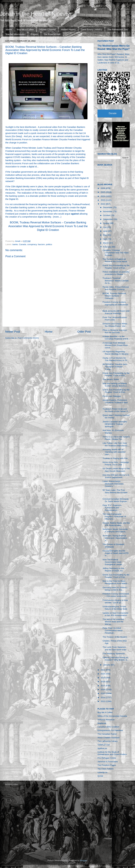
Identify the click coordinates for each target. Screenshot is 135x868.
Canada (23, 244)
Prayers (34, 34)
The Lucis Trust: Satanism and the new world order (115, 648)
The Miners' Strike (111, 379)
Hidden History (68, 29)
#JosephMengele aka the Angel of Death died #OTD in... (116, 553)
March (106, 243)
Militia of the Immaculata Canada (112, 716)
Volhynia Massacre (106, 720)
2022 (103, 204)
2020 (103, 674)
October (107, 215)
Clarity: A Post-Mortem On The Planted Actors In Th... (116, 359)
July (105, 227)
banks (15, 244)
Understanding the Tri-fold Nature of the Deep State (115, 608)
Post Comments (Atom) (28, 338)
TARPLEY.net (104, 745)
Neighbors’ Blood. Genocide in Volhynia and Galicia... (115, 530)
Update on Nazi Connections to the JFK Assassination (115, 614)
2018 (103, 682)
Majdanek (102, 723)
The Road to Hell (52, 34)
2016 (103, 690)
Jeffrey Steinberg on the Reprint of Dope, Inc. (113, 570)
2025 (103, 192)
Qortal (100, 776)
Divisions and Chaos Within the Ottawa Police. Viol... (115, 325)
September (108, 219)
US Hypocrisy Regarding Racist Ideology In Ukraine (116, 353)
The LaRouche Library (108, 741)
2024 (103, 196)
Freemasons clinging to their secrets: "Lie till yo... (115, 601)
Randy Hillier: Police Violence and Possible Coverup (116, 288)
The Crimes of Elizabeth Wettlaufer (113, 546)
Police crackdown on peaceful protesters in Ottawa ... (116, 273)
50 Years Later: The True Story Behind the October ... (115, 493)
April (105, 239)
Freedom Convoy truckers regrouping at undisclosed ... (115, 304)
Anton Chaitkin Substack (109, 738)
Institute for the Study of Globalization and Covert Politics (112, 753)
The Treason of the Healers (115, 637)
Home (9, 29)
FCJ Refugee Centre (107, 758)
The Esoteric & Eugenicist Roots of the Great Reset (115, 260)
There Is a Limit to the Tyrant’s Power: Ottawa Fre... (116, 438)
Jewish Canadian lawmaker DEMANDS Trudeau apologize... (115, 424)
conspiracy (32, 244)
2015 (103, 693)
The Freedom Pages (107, 765)
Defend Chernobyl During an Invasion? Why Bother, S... (116, 659)
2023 (103, 200)
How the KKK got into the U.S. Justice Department (116, 476)
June (106, 231)
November (108, 211)
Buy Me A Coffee (25, 29)
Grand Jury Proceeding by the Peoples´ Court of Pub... (116, 267)
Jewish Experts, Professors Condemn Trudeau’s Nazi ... (115, 402)
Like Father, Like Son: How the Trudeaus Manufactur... (116, 444)
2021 (103, 670)
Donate (113, 113)
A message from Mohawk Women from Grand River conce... (115, 345)
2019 (103, 678)
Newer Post (13, 332)
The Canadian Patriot (107, 734)
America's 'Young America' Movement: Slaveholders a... (115, 538)
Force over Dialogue (112, 396)
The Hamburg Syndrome (114, 654)
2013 (103, 701)
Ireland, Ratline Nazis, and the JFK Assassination (116, 524)
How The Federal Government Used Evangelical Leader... (113, 562)
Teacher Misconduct (15, 34)
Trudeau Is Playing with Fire (115, 458)
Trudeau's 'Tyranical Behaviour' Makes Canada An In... (116, 281)
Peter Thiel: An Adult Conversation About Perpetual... (113, 630)
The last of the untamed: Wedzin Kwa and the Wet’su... (114, 622)
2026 (103, 188)
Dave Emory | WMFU (91, 29)
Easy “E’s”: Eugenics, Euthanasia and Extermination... (112, 508)
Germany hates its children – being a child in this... (115, 589)
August (106, 223)
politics (49, 244)
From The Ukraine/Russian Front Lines (115, 319)
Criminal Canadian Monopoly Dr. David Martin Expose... (116, 500)
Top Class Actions (106, 769)
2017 (103, 686)
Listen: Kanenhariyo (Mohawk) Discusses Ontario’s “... (113, 484)
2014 (103, 697)
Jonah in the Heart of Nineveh (36, 14)
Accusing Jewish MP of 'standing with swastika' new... (114, 452)
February (107, 247)
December (108, 207)
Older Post (84, 332)
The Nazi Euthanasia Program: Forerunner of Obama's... (114, 516)
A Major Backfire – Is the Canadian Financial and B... (116, 338)
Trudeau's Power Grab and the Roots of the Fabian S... (116, 410)
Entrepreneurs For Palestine (110, 730)
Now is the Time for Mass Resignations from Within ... (116, 582)
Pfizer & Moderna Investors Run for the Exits (115, 331)
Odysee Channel (47, 29)
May (105, 235)
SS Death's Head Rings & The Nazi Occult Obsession (116, 470)
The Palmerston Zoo (118, 29)
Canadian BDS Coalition (108, 727)
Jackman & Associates (108, 762)
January (107, 665)
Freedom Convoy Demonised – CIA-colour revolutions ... (116, 595)
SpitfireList (102, 748)
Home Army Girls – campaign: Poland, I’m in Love (116, 463)
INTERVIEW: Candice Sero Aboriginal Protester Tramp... (115, 367)
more (56, 217)
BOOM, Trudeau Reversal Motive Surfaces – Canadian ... (114, 296)
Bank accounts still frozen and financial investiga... (116, 312)
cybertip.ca (102, 772)
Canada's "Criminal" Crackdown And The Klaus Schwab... (116, 253)
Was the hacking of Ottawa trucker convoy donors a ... (116, 385)
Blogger (84, 860)
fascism (41, 244)
